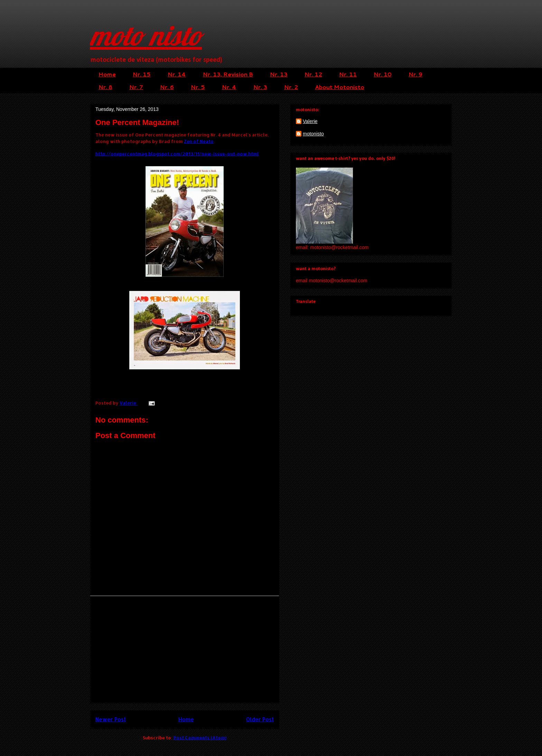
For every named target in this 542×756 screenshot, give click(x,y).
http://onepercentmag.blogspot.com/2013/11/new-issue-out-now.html (177, 154)
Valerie (310, 121)
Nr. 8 (105, 87)
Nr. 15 (142, 74)
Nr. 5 (198, 87)
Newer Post (111, 719)
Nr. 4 (229, 87)
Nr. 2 (291, 87)
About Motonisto (340, 87)
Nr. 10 (383, 74)
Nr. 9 (415, 74)
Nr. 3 (260, 87)
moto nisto (146, 35)
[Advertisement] (185, 650)
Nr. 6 (167, 87)
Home (107, 74)
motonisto (313, 134)
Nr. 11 (348, 74)
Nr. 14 (177, 74)
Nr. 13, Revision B (228, 74)
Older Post (260, 719)
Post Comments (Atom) (200, 738)
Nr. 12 (313, 74)
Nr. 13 (279, 74)
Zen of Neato (199, 141)
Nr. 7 (136, 87)
